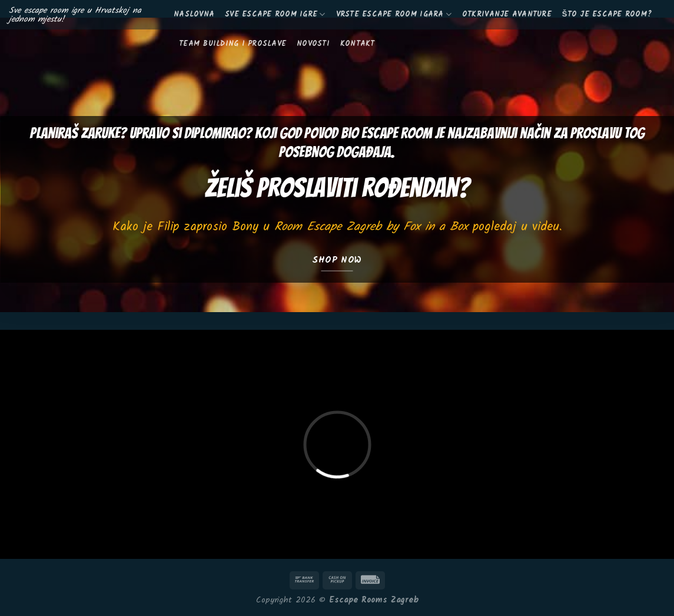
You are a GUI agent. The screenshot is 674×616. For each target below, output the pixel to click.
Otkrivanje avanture (507, 14)
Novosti (313, 44)
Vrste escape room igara (394, 14)
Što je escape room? (607, 14)
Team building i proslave (233, 44)
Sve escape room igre (275, 14)
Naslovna (194, 14)
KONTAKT (358, 44)
